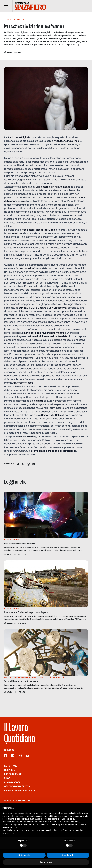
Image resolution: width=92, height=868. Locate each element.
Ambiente (8, 677)
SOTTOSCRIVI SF (13, 774)
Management (25, 677)
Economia (8, 20)
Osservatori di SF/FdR (17, 786)
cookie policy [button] (69, 819)
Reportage (11, 766)
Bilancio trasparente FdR (20, 791)
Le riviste (10, 770)
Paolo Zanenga (14, 52)
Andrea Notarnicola (16, 623)
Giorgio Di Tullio (16, 692)
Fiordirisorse (12, 782)
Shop (7, 778)
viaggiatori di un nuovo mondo (53, 187)
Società (16, 540)
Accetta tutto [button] (68, 855)
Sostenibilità (18, 20)
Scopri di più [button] (46, 862)
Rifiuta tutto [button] (24, 855)
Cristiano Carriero (16, 554)
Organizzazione (38, 677)
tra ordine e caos (23, 383)
